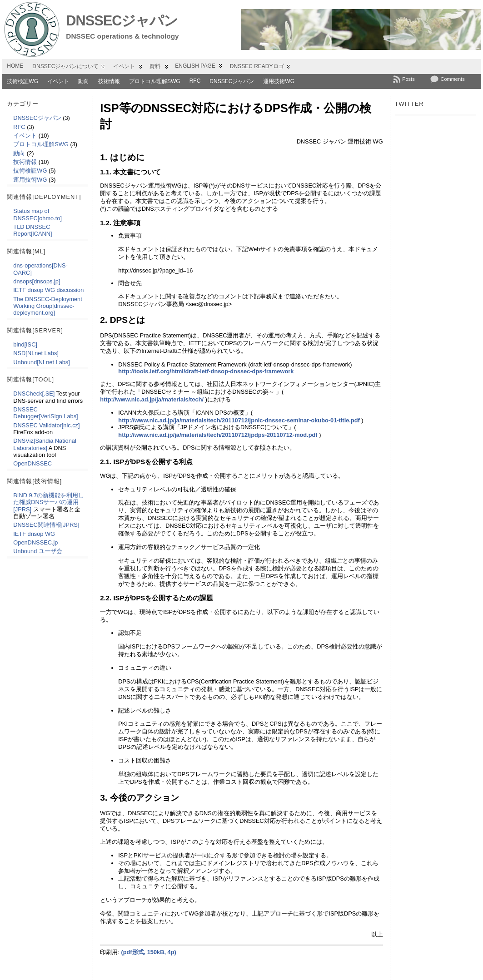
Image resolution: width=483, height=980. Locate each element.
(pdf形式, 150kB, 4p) (148, 952)
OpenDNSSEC (32, 463)
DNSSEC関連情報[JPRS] (46, 525)
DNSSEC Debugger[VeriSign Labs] (45, 413)
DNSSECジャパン (122, 21)
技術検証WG (22, 81)
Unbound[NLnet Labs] (42, 362)
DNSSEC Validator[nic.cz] (46, 425)
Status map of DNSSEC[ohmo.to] (37, 214)
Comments (452, 79)
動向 (84, 81)
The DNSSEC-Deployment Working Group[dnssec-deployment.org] (47, 306)
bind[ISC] (25, 344)
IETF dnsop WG (34, 534)
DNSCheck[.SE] (34, 393)
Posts (408, 79)
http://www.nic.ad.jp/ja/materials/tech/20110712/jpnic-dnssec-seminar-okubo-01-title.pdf (239, 420)
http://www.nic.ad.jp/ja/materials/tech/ (152, 399)
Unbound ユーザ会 (38, 551)
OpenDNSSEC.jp (35, 542)
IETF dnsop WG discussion (48, 290)
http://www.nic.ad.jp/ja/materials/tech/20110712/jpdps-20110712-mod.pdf (218, 435)
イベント (58, 81)
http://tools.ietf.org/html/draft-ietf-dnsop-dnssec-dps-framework (206, 371)
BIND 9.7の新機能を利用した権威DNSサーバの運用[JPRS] (49, 502)
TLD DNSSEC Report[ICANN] (32, 230)
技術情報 (109, 81)
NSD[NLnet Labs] (36, 353)
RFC (195, 81)
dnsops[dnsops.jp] (37, 281)
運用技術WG (279, 81)
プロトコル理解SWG (155, 81)
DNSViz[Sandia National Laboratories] (45, 444)
